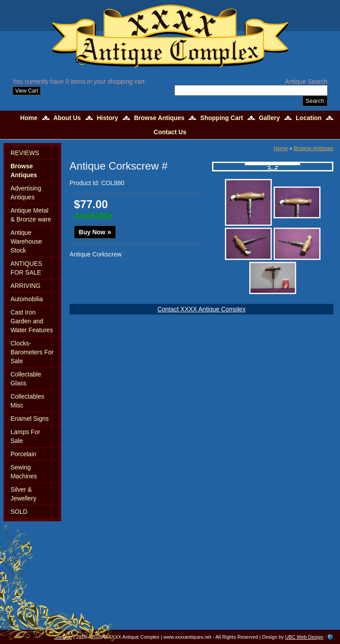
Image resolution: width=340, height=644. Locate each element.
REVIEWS (25, 153)
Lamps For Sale (25, 436)
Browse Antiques (159, 118)
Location (309, 118)
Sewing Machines (24, 472)
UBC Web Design (304, 637)
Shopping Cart (221, 118)
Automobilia (27, 299)
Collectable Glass (26, 379)
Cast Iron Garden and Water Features (32, 321)
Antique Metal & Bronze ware (31, 215)
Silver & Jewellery (23, 494)
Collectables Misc (27, 401)
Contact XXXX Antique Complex (201, 309)
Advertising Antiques (26, 193)
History (108, 118)
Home (29, 118)
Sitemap (63, 637)
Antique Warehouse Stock (26, 241)
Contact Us (170, 132)
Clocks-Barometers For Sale (32, 352)
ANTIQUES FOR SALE (27, 268)
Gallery (269, 118)
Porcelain (23, 454)
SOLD (19, 512)
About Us (67, 118)
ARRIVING (26, 286)
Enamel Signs (30, 419)
